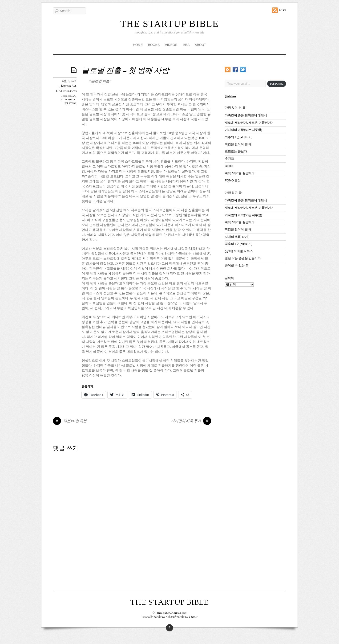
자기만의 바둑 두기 (191, 421)
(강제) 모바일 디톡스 (239, 251)
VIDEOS (171, 45)
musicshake (68, 100)
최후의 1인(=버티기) (239, 137)
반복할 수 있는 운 (237, 266)
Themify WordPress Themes (182, 617)
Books (229, 166)
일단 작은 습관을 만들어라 (243, 258)
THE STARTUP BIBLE (169, 24)
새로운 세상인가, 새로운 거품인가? (249, 123)
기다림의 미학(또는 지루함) (243, 130)
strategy (70, 103)
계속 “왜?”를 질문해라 (240, 173)
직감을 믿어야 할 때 (238, 144)
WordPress (160, 617)
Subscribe (277, 84)
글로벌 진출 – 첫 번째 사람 (125, 71)
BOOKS (154, 45)
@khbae (230, 96)
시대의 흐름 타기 (236, 237)
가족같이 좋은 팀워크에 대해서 (246, 115)
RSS (283, 10)
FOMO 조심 (233, 180)
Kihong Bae (69, 86)
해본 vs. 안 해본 (70, 421)
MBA (186, 45)
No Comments (66, 91)
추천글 (229, 159)
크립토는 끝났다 (236, 152)
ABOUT (200, 45)
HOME (138, 45)
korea (72, 96)
